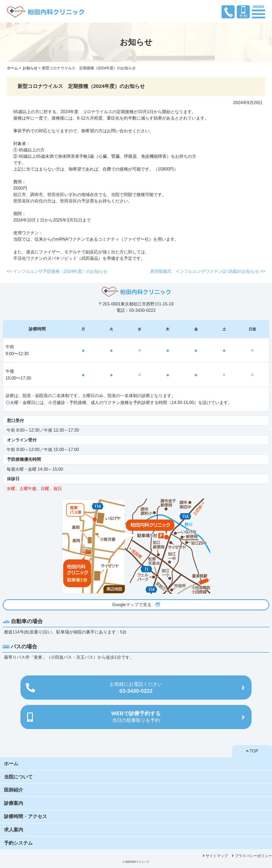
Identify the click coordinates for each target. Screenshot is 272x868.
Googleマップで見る (136, 605)
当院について (18, 777)
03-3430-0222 (136, 688)
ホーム (11, 764)
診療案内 (14, 803)
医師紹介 (14, 790)
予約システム (18, 843)
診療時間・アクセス (25, 816)
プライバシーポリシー (252, 856)
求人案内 (14, 830)
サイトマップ (215, 856)
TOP (252, 751)
